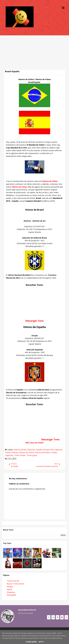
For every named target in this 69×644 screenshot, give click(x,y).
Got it (41, 642)
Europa (46, 450)
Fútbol (8, 452)
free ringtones (56, 450)
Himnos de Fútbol (26, 452)
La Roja (54, 452)
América (17, 450)
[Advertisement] (34, 49)
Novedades (12, 595)
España (39, 450)
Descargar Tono (50, 439)
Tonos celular (20, 455)
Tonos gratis (32, 455)
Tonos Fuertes (13, 581)
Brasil (24, 450)
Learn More (31, 642)
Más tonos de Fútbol (34, 443)
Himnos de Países (19, 187)
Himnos (15, 452)
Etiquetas (11, 592)
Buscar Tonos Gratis (16, 584)
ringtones (9, 455)
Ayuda (9, 589)
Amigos (10, 587)
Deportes (31, 450)
